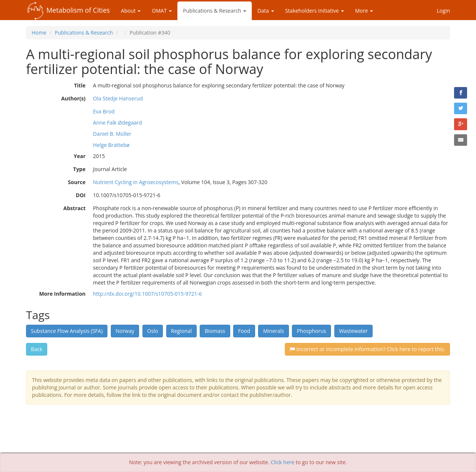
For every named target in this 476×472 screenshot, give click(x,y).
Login (443, 11)
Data (266, 11)
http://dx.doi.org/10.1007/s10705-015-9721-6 (147, 294)
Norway (125, 331)
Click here (283, 462)
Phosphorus (311, 331)
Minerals (273, 331)
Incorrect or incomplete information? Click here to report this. (367, 349)
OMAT (162, 11)
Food (244, 331)
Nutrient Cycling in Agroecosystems (136, 182)
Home (39, 33)
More (364, 11)
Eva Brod (104, 111)
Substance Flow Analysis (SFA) (67, 331)
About (131, 11)
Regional (181, 331)
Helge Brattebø (111, 145)
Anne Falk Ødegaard (118, 123)
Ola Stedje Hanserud (118, 98)
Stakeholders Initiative (315, 11)
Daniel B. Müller (112, 134)
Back (37, 349)
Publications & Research (215, 11)
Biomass (215, 331)
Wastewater (353, 331)
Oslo (153, 331)
